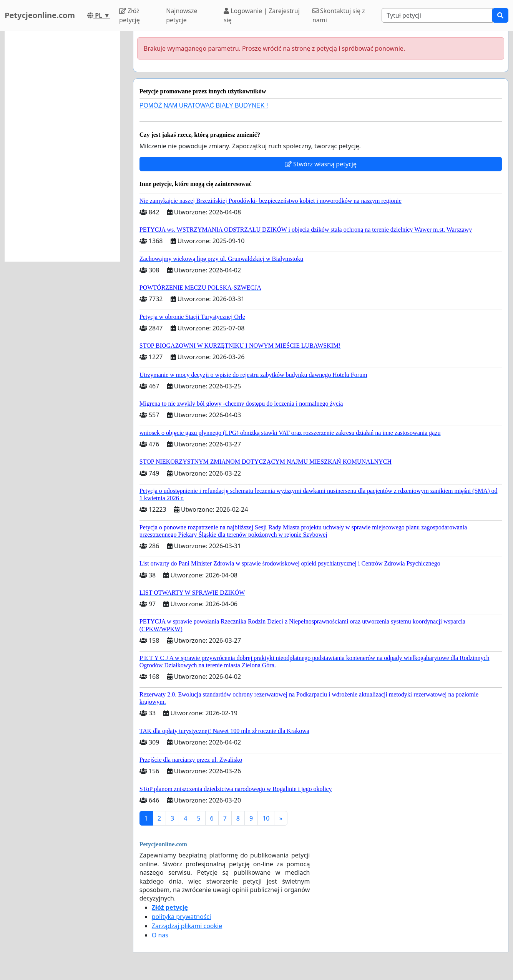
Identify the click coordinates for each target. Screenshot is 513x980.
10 (266, 818)
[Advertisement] (62, 146)
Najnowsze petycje (182, 15)
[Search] (437, 15)
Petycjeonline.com (40, 15)
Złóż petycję (129, 15)
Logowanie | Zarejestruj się (262, 15)
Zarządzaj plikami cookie (187, 926)
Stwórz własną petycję (321, 164)
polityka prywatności (181, 917)
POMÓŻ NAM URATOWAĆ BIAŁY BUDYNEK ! (204, 105)
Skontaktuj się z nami (339, 15)
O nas (160, 935)
